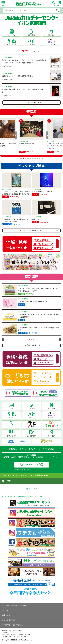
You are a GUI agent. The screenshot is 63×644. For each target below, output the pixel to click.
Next (47, 135)
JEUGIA (5, 610)
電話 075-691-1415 (31, 465)
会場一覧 (12, 496)
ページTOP (32, 489)
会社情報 (5, 615)
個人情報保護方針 (8, 620)
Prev (16, 135)
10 (42, 158)
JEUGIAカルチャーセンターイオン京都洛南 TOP (25, 475)
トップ (5, 496)
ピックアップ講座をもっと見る (39, 230)
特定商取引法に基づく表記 (12, 625)
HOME (7, 481)
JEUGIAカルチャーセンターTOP (14, 605)
